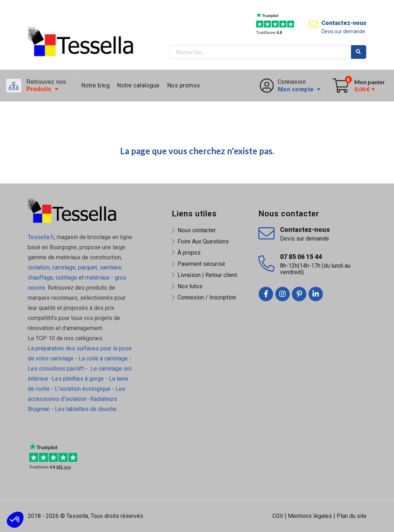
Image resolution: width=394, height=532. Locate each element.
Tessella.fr (41, 237)
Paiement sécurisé (201, 264)
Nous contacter (197, 230)
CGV (278, 516)
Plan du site (352, 516)
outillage (66, 278)
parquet (87, 267)
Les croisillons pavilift (56, 369)
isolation (39, 267)
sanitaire (110, 267)
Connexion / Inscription (207, 297)
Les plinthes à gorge (78, 379)
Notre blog (95, 85)
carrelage (64, 267)
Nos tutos (190, 286)
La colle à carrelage (103, 358)
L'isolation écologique (83, 389)
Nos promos (184, 85)
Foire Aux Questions (203, 241)
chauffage (40, 278)
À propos (189, 253)
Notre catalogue (138, 85)
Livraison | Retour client (207, 275)
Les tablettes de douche (86, 409)
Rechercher (359, 52)
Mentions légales (310, 516)
